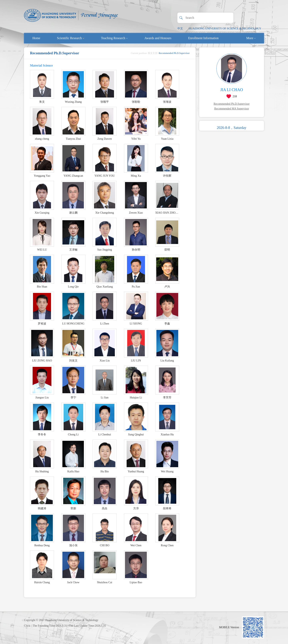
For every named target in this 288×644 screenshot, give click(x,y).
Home (36, 38)
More (251, 38)
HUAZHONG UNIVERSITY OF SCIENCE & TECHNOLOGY (225, 28)
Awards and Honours (158, 38)
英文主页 (153, 53)
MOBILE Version (229, 627)
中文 (180, 28)
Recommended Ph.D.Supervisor (232, 104)
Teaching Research (114, 38)
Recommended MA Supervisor (231, 109)
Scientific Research (71, 38)
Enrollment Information (203, 38)
